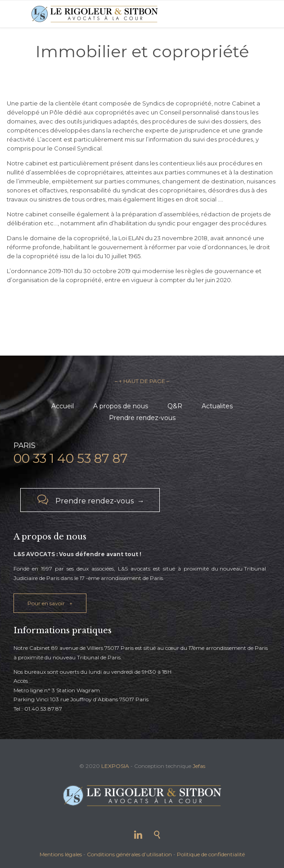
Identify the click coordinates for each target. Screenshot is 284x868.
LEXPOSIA (115, 766)
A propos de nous (121, 406)
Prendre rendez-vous (142, 418)
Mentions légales (61, 854)
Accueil (63, 406)
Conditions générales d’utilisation (129, 854)
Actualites (217, 406)
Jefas (199, 766)
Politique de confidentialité (211, 854)
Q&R (175, 406)
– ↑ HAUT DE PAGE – (142, 381)
